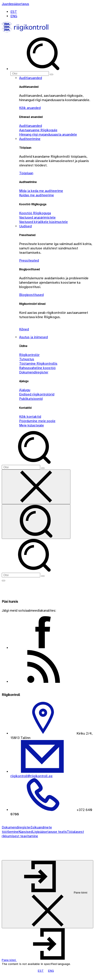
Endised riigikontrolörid (37, 394)
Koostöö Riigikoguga (35, 213)
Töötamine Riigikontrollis (38, 364)
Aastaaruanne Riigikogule (38, 130)
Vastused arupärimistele (37, 217)
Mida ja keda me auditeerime (41, 191)
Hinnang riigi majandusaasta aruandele (48, 135)
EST (14, 12)
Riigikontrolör (29, 355)
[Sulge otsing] (36, 487)
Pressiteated (29, 261)
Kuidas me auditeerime (37, 195)
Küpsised (25, 832)
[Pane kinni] (47, 894)
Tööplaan (26, 173)
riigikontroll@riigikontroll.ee (32, 776)
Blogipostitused (31, 295)
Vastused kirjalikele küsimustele (43, 222)
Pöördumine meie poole (37, 421)
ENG (14, 16)
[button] (42, 960)
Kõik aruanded (30, 108)
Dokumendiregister (34, 372)
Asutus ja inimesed (33, 337)
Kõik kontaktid (30, 417)
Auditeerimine (30, 139)
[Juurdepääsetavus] (15, 4)
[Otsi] (30, 73)
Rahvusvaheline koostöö (37, 368)
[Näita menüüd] (3, 581)
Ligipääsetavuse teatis (50, 832)
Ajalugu (25, 390)
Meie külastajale (32, 425)
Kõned (24, 329)
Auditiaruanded (31, 78)
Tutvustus (27, 359)
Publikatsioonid (31, 399)
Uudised (25, 226)
